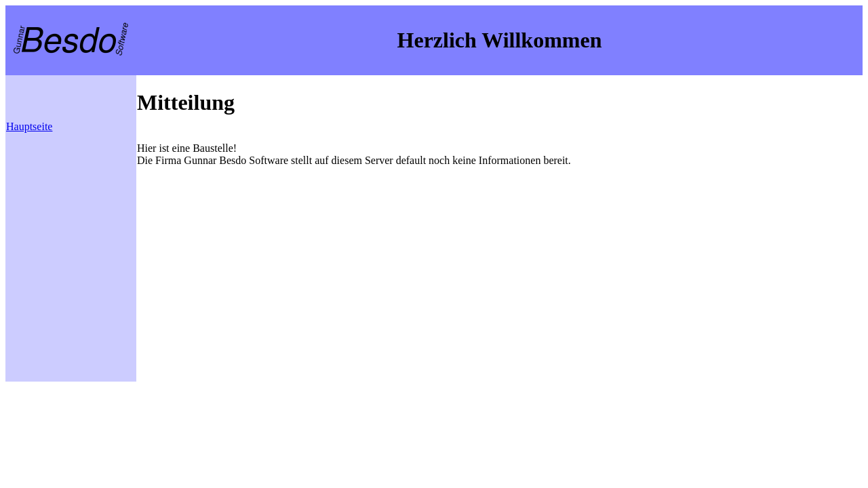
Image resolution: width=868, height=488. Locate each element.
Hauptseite (29, 126)
